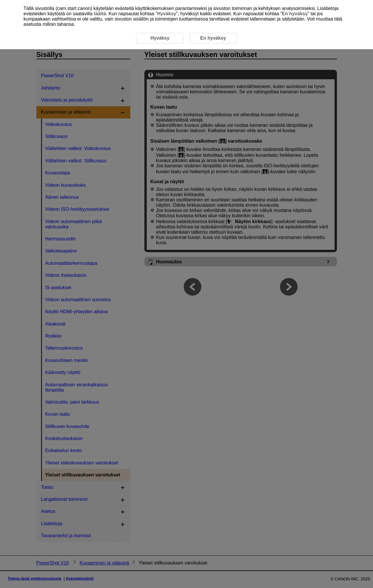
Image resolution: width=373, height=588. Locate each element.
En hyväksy (295, 14)
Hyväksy (167, 14)
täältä (100, 14)
